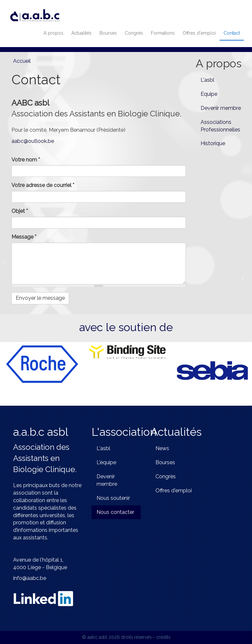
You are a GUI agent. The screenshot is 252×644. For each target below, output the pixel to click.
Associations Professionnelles (220, 126)
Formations (163, 33)
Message (24, 237)
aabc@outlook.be (33, 141)
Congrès (134, 33)
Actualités (81, 33)
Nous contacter (115, 512)
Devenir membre (221, 108)
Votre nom (26, 160)
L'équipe (106, 462)
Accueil (22, 61)
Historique (213, 143)
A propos (54, 33)
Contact (232, 33)
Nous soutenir (113, 498)
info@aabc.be (30, 578)
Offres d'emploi (199, 33)
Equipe (209, 94)
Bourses (108, 33)
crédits (163, 637)
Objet (20, 211)
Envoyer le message (40, 298)
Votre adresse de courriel (43, 185)
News (162, 448)
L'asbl (207, 80)
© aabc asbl (95, 637)
